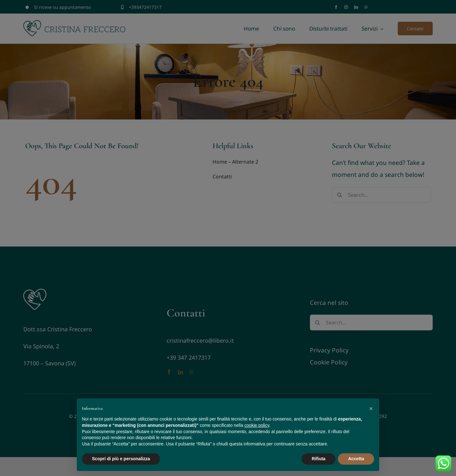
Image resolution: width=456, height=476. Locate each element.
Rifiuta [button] (319, 459)
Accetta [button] (356, 459)
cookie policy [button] (257, 425)
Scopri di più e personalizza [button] (121, 459)
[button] (371, 409)
